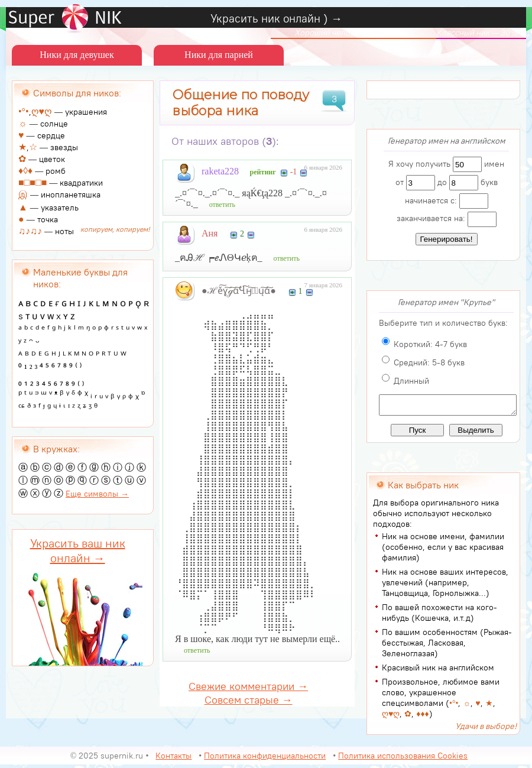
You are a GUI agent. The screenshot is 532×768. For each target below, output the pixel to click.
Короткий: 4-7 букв (430, 344)
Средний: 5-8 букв (429, 362)
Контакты (173, 759)
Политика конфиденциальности (265, 759)
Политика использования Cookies (403, 759)
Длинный (411, 381)
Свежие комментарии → (248, 686)
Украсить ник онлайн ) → (276, 18)
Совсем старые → (249, 700)
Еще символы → (97, 494)
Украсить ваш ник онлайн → (78, 550)
